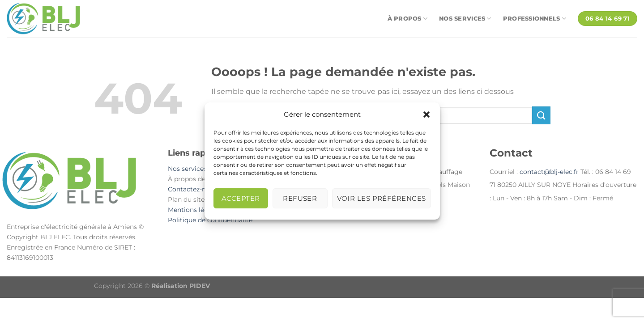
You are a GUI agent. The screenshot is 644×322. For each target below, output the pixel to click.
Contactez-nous (192, 189)
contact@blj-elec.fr (549, 172)
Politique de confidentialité (210, 220)
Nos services (465, 19)
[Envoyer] (541, 115)
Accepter (241, 198)
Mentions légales (194, 210)
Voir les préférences (382, 198)
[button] (426, 114)
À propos (408, 19)
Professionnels (535, 19)
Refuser (300, 198)
